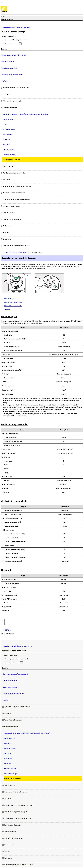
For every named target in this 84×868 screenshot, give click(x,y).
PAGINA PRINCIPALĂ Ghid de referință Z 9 (16, 27)
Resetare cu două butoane (11, 160)
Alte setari (8, 309)
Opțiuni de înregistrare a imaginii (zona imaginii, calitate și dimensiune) (26, 114)
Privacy (7, 629)
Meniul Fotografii (10, 299)
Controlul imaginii (9, 150)
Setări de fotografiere (23, 252)
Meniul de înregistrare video (13, 302)
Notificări (4, 81)
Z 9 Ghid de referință (11, 252)
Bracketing (6, 145)
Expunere (6, 124)
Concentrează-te (8, 119)
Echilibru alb (7, 139)
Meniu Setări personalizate (13, 306)
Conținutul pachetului (8, 62)
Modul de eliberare (9, 129)
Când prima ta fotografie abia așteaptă (14, 55)
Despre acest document (9, 68)
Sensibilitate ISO (8, 134)
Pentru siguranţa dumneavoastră (12, 75)
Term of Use (8, 631)
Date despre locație (9, 155)
